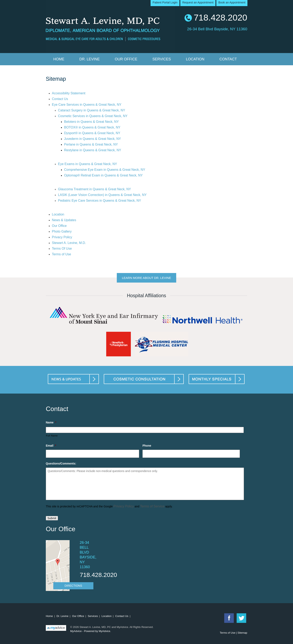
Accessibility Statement (69, 93)
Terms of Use (61, 254)
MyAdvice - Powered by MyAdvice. (91, 631)
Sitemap (242, 633)
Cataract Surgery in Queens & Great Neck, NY (92, 110)
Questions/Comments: (61, 463)
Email (51, 446)
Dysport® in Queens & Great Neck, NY (92, 133)
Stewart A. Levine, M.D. (69, 243)
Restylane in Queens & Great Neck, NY (93, 150)
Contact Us (60, 99)
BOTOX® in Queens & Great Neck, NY (92, 127)
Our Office (126, 59)
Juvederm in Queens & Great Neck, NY (92, 139)
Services (162, 59)
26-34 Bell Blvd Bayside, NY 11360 (217, 29)
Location (195, 59)
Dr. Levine (90, 59)
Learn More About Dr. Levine (146, 278)
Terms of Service (152, 506)
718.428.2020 (220, 17)
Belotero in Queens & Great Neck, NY (91, 122)
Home (59, 59)
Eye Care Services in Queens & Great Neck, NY (87, 105)
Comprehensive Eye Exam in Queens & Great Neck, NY (105, 170)
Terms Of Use (62, 249)
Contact (228, 59)
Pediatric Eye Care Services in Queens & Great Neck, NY (99, 201)
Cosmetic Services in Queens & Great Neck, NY (93, 116)
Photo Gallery (62, 231)
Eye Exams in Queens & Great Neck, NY (87, 164)
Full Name (52, 436)
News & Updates (64, 220)
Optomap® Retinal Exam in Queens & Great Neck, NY (103, 175)
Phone (147, 446)
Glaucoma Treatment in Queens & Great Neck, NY (94, 189)
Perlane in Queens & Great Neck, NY (91, 144)
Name (51, 422)
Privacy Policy (62, 237)
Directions (73, 586)
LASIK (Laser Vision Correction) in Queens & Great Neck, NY (102, 195)
